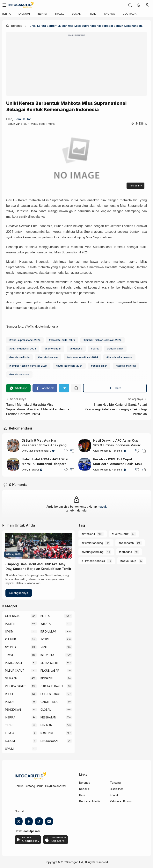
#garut (95, 349)
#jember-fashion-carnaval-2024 (102, 340)
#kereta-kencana (48, 357)
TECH (9, 725)
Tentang (115, 783)
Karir (82, 795)
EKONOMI (24, 14)
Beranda (85, 783)
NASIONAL (47, 733)
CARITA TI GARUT (52, 686)
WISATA (46, 624)
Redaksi (84, 789)
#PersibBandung (92, 543)
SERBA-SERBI (49, 663)
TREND (92, 14)
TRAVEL (59, 14)
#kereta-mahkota (19, 357)
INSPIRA (42, 14)
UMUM (9, 749)
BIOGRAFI (47, 678)
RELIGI (9, 694)
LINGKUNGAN (49, 741)
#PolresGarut (120, 534)
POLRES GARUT (51, 694)
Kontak (114, 795)
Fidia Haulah (23, 119)
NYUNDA (110, 14)
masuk (102, 507)
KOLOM (10, 741)
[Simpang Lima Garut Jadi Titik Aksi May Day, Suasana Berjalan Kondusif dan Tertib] (38, 546)
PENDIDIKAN (13, 710)
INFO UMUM (48, 631)
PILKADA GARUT (16, 686)
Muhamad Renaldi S (40, 451)
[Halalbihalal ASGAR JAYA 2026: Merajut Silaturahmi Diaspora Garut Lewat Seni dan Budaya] (13, 464)
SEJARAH (11, 678)
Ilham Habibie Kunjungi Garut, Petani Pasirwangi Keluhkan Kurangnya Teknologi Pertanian (116, 409)
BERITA (7, 14)
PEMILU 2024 (14, 663)
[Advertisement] (76, 67)
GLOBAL (46, 710)
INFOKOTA (47, 655)
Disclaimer (117, 789)
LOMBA (10, 733)
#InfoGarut (88, 534)
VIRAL (44, 647)
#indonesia (76, 349)
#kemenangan (53, 349)
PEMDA (10, 702)
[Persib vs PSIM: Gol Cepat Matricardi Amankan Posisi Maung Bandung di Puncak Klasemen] (85, 464)
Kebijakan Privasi (121, 801)
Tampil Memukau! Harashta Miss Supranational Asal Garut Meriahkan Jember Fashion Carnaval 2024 (38, 409)
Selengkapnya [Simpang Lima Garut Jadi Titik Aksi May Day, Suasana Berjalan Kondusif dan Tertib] (19, 593)
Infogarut (34, 470)
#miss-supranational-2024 (25, 340)
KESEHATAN (48, 717)
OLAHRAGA (130, 14)
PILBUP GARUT (15, 671)
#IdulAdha (126, 552)
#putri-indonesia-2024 (23, 349)
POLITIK (10, 624)
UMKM (9, 631)
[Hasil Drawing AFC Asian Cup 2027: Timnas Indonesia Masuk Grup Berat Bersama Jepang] (85, 446)
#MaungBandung (93, 552)
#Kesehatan (126, 543)
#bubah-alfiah (115, 349)
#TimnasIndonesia (93, 561)
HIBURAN (46, 725)
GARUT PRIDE (49, 702)
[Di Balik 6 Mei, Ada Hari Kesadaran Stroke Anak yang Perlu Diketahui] (13, 446)
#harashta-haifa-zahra (62, 340)
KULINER (11, 639)
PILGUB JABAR (50, 671)
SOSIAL (76, 14)
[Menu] (4, 5)
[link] (130, 5)
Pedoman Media (90, 801)
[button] (139, 5)
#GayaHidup (128, 561)
